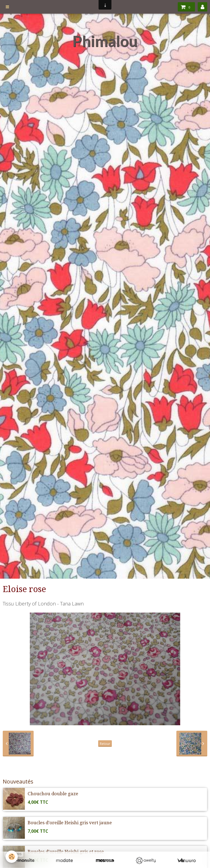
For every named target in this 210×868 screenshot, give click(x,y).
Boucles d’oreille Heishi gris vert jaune (70, 823)
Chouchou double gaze (53, 794)
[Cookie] (12, 857)
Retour (105, 744)
